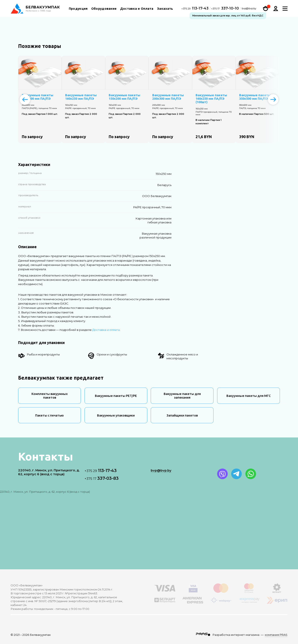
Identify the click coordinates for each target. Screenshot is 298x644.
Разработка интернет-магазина (236, 635)
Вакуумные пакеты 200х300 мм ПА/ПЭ (168, 97)
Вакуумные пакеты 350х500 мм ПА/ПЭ (255, 97)
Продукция (78, 9)
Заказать (165, 9)
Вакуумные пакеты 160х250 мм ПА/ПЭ (81, 97)
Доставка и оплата (106, 330)
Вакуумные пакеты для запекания (182, 396)
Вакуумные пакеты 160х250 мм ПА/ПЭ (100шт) (211, 99)
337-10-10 (225, 9)
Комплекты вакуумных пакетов (50, 396)
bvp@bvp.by (249, 9)
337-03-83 (102, 478)
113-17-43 (195, 9)
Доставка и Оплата (137, 9)
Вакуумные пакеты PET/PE (116, 396)
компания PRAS (276, 635)
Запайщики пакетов (182, 415)
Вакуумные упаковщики (116, 415)
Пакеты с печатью (49, 415)
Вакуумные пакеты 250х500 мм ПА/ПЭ (38, 97)
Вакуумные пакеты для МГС (249, 396)
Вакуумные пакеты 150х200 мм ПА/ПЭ (124, 97)
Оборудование (104, 9)
